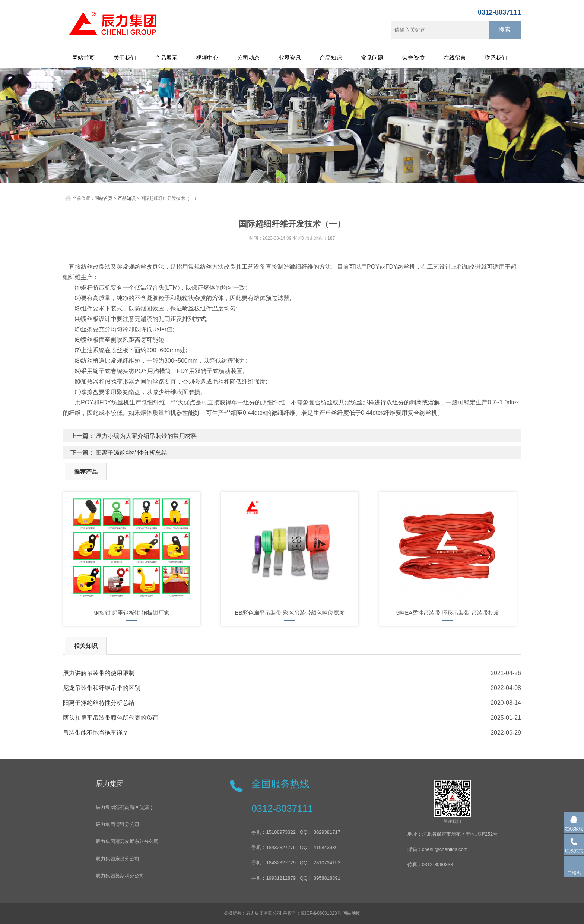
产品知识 (331, 58)
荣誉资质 (413, 58)
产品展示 (166, 58)
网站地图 (352, 913)
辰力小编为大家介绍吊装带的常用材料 (146, 436)
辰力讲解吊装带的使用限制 (99, 673)
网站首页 (83, 58)
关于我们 (125, 58)
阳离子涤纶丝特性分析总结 (131, 453)
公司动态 (248, 58)
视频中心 (207, 58)
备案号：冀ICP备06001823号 (312, 913)
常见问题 (372, 58)
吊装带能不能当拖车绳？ (96, 733)
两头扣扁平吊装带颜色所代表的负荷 (111, 718)
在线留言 (455, 58)
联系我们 (496, 58)
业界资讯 (290, 58)
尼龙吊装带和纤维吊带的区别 (102, 688)
